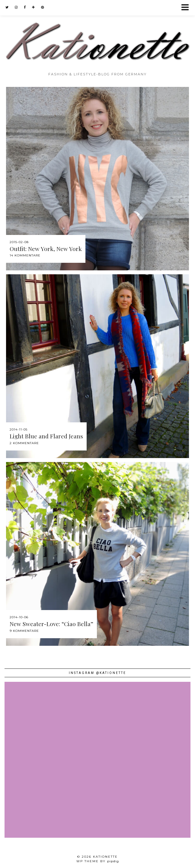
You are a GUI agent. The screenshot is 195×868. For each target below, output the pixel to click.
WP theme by (98, 861)
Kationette (105, 857)
